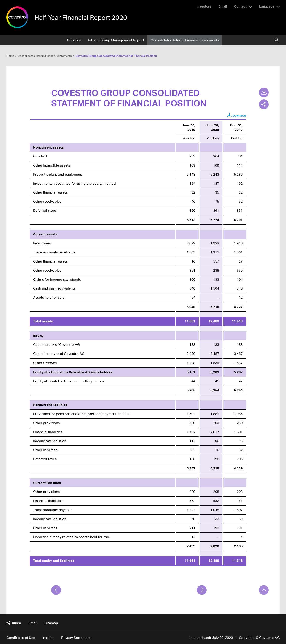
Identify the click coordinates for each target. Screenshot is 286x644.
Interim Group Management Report (116, 40)
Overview (74, 40)
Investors (204, 6)
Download (239, 115)
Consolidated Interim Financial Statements (185, 40)
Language (267, 6)
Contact (240, 6)
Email (223, 6)
